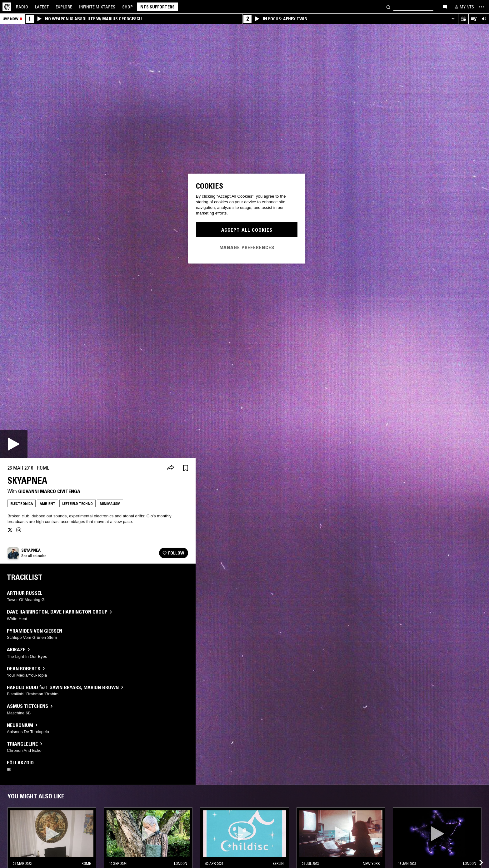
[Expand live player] (453, 19)
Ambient (47, 503)
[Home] (7, 7)
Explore (64, 7)
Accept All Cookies (247, 230)
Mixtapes (97, 7)
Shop (127, 7)
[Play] (14, 444)
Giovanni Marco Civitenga (49, 491)
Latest (42, 7)
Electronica (22, 503)
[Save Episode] (186, 468)
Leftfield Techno (77, 503)
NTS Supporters (157, 7)
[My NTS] (464, 7)
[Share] (171, 468)
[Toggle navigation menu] (482, 7)
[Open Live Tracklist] (474, 19)
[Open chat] (445, 7)
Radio (22, 7)
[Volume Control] (484, 19)
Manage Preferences (247, 247)
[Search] (388, 7)
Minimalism (110, 503)
